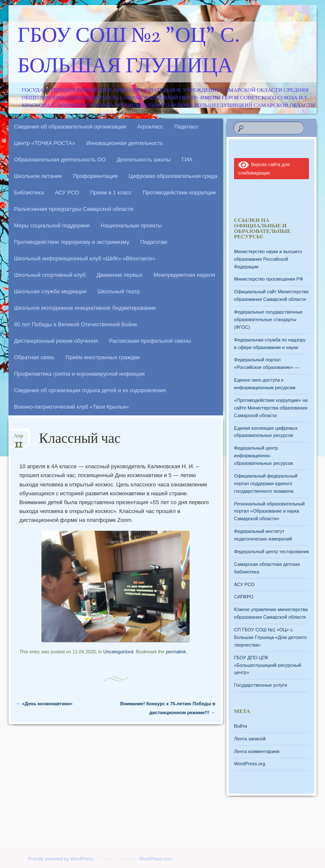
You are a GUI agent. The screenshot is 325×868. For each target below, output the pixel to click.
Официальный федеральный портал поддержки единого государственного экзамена (266, 483)
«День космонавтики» (44, 704)
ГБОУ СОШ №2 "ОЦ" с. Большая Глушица (129, 52)
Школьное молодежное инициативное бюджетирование (85, 308)
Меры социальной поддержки (52, 225)
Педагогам (153, 242)
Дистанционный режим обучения (56, 341)
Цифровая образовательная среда (173, 176)
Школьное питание (38, 176)
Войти (241, 726)
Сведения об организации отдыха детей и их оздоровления (90, 390)
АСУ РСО (67, 192)
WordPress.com (155, 859)
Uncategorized (118, 652)
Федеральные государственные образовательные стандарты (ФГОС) (268, 319)
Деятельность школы (144, 160)
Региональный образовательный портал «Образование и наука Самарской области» (269, 511)
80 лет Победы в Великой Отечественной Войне (76, 324)
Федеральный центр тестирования (271, 551)
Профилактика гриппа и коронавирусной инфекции (79, 374)
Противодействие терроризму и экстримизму (72, 242)
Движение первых (119, 275)
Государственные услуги (260, 685)
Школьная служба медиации (50, 291)
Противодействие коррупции (179, 192)
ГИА (187, 160)
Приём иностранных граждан (103, 357)
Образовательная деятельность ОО (60, 160)
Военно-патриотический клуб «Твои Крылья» (71, 407)
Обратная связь (34, 357)
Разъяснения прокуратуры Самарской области (74, 209)
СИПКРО (244, 597)
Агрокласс (150, 127)
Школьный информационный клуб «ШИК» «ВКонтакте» (85, 258)
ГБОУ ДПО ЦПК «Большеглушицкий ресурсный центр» (267, 665)
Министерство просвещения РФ (269, 279)
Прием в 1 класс (111, 192)
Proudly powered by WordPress (61, 859)
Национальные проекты (131, 225)
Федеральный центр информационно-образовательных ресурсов (263, 456)
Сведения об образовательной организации (70, 127)
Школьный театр (119, 291)
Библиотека (29, 192)
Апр (18, 438)
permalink (176, 652)
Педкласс (187, 127)
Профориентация (95, 176)
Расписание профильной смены (150, 341)
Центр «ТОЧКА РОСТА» (45, 143)
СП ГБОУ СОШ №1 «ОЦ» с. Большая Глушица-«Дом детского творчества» (270, 637)
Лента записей (250, 739)
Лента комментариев (257, 751)
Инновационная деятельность (125, 143)
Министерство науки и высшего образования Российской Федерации (268, 259)
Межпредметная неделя (184, 275)
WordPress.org (249, 764)
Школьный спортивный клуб (50, 275)
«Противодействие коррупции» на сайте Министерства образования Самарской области (271, 408)
